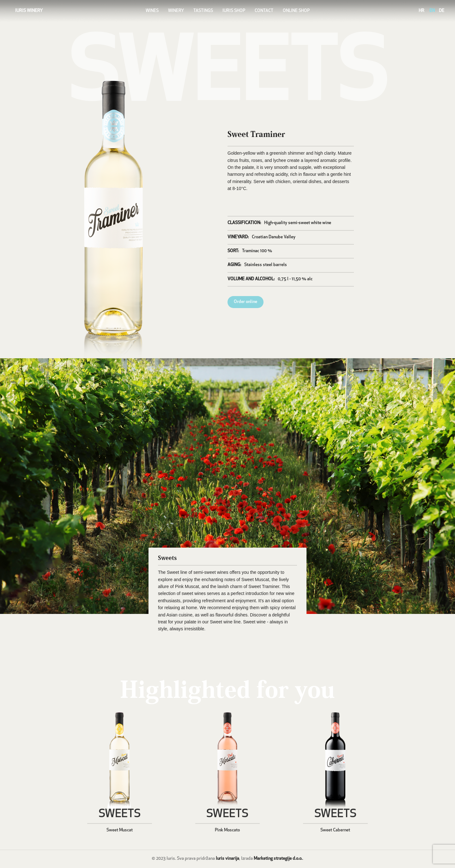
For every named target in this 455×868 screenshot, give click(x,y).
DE (442, 11)
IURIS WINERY (29, 11)
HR (422, 11)
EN (432, 11)
